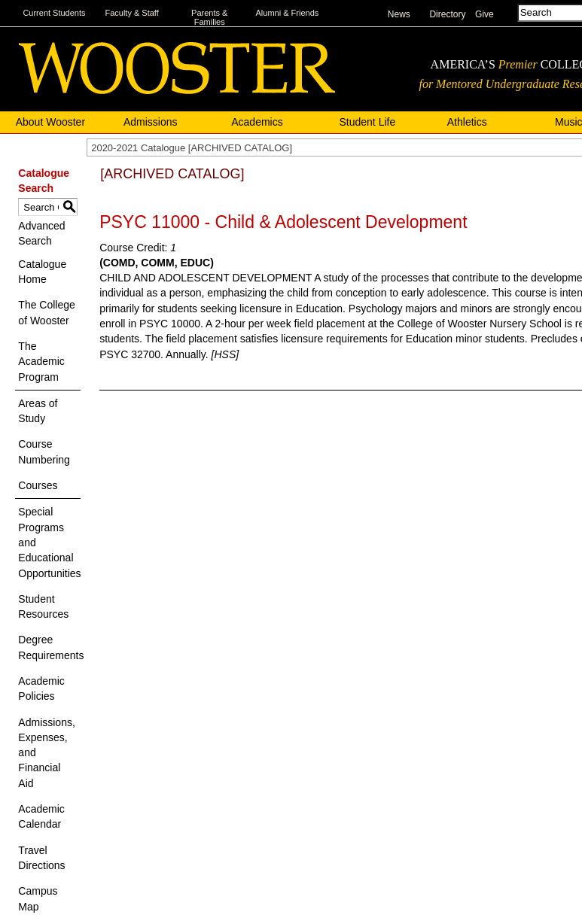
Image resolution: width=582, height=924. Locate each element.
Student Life (368, 122)
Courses (38, 485)
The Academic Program (41, 362)
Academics (257, 122)
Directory (447, 14)
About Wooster (50, 122)
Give (484, 14)
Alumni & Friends (288, 13)
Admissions (151, 122)
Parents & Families (209, 17)
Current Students (54, 13)
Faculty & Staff (131, 13)
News (399, 14)
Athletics (467, 122)
